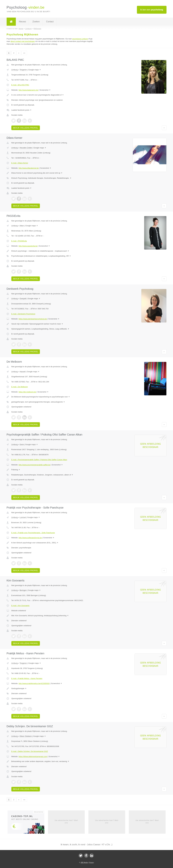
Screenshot (45, 90)
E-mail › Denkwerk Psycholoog (23, 314)
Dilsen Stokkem (26, 736)
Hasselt (23, 372)
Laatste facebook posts (21, 110)
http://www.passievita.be (28, 246)
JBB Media (84, 862)
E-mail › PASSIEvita (19, 241)
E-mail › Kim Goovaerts (20, 606)
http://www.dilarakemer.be (29, 168)
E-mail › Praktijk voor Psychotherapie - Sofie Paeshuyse (33, 533)
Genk (22, 444)
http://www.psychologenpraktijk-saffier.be (34, 465)
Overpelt (23, 299)
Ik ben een (152, 10)
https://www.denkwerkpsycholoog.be (33, 319)
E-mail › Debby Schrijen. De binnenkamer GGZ (30, 751)
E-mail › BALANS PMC (20, 85)
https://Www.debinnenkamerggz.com (33, 756)
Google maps (35, 70)
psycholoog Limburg (80, 39)
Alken (22, 226)
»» (24, 53)
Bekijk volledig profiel (26, 128)
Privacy (92, 862)
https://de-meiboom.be (27, 392)
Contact (50, 22)
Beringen (23, 590)
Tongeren (23, 70)
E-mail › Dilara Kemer (20, 163)
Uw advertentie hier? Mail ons (66, 822)
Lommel (23, 517)
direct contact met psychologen (23, 41)
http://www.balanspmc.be (28, 90)
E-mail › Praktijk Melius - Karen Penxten (27, 678)
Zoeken (36, 22)
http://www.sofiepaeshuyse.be (30, 538)
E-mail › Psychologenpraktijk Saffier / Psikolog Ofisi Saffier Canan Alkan (39, 460)
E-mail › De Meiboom (20, 387)
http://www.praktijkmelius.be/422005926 (34, 683)
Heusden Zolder (26, 148)
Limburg (15, 70)
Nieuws (22, 22)
